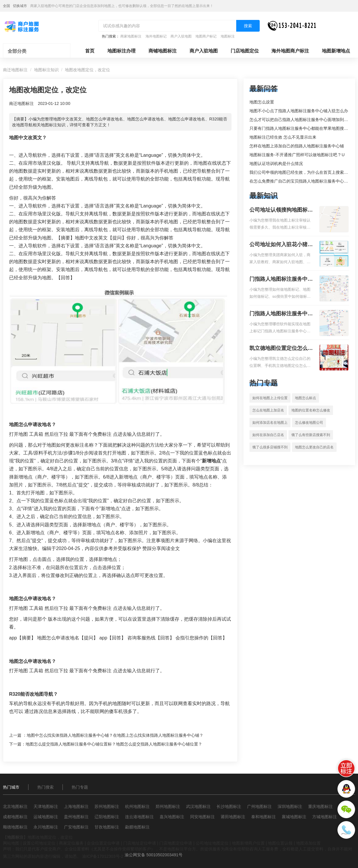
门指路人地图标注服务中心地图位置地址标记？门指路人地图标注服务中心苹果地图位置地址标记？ (281, 314)
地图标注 (228, 36)
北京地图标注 (15, 806)
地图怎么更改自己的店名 (314, 447)
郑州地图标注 (168, 806)
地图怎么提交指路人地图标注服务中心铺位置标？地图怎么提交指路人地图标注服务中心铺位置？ (114, 744)
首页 (90, 51)
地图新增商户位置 (248, 843)
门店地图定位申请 (176, 843)
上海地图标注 (76, 806)
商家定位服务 (71, 843)
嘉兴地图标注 (172, 817)
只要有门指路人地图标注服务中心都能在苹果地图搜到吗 (301, 128)
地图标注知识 (46, 70)
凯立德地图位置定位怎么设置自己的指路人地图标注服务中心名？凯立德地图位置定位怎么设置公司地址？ (281, 349)
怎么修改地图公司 (309, 423)
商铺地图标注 (163, 51)
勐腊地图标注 (137, 827)
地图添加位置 (308, 843)
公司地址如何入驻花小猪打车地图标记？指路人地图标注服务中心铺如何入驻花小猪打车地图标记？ (281, 245)
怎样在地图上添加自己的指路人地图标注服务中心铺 (297, 146)
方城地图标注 (325, 817)
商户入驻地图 (181, 36)
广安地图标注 (76, 827)
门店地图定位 (245, 51)
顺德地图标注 (15, 827)
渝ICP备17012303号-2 (103, 856)
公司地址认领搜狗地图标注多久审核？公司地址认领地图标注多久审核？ (281, 210)
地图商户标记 (206, 36)
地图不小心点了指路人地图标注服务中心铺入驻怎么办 (299, 111)
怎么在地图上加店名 (268, 410)
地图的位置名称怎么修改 (311, 410)
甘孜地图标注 (107, 827)
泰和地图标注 (264, 817)
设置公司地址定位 (39, 843)
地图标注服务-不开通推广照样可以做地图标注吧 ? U (297, 155)
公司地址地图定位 (212, 843)
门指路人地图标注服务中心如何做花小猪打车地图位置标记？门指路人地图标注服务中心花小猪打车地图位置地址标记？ (281, 280)
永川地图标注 (46, 827)
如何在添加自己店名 (268, 435)
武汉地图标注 (198, 806)
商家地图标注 (131, 36)
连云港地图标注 (139, 817)
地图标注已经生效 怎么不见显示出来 (283, 137)
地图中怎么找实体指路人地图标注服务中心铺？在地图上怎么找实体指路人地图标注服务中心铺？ (115, 735)
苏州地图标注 (107, 806)
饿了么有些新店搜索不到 (311, 435)
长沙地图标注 (229, 806)
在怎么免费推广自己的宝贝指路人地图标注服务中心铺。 (301, 181)
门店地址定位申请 (140, 843)
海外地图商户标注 (290, 51)
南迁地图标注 (15, 70)
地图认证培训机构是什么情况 (276, 164)
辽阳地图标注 (107, 817)
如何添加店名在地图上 (270, 423)
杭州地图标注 (137, 806)
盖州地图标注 (76, 817)
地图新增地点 (336, 51)
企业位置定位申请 (103, 843)
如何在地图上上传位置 (270, 398)
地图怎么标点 (305, 398)
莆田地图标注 (233, 817)
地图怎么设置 (262, 102)
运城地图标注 (46, 817)
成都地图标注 (15, 817)
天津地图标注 (46, 806)
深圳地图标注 (290, 806)
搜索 (248, 26)
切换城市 (20, 6)
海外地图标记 (156, 36)
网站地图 (11, 843)
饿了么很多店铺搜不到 (270, 447)
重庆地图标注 (320, 806)
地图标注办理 (121, 51)
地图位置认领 (280, 843)
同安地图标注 (202, 817)
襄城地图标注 (294, 817)
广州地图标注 (259, 806)
